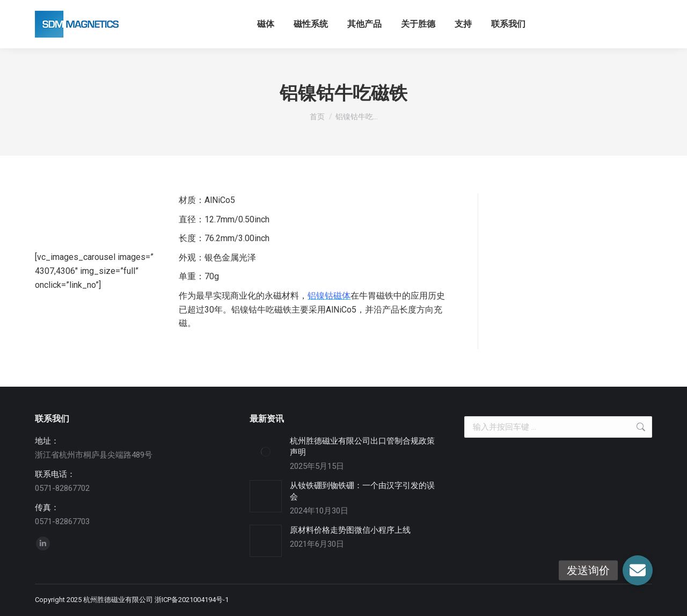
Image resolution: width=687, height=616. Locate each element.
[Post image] (266, 452)
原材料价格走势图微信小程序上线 (350, 530)
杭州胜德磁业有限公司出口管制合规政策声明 (362, 447)
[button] (638, 570)
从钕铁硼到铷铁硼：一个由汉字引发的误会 (362, 491)
